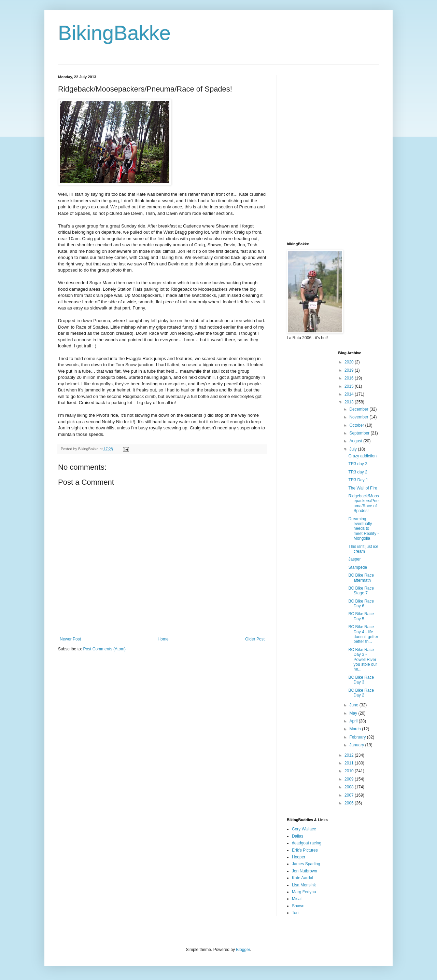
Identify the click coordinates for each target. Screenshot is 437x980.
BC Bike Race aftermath (361, 578)
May (354, 713)
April (354, 721)
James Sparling (306, 864)
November (359, 417)
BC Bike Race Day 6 (361, 604)
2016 (350, 378)
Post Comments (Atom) (104, 649)
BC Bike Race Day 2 (361, 693)
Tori (295, 913)
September (360, 433)
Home (163, 639)
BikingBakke (114, 33)
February (358, 737)
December (359, 409)
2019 (350, 370)
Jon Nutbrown (305, 871)
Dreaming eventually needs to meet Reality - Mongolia (363, 529)
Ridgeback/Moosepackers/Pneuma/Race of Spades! (363, 503)
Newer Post (70, 639)
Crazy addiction (362, 456)
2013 (350, 402)
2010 (350, 771)
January (357, 745)
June (354, 705)
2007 (350, 795)
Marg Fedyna (304, 892)
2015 (350, 386)
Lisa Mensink (304, 885)
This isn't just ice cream (363, 549)
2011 (350, 763)
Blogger (243, 950)
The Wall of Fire (363, 488)
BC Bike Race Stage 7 (361, 591)
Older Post (255, 639)
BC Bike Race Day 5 (361, 616)
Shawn (298, 906)
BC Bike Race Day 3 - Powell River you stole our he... (363, 660)
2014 (350, 394)
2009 (350, 779)
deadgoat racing (307, 843)
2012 (350, 755)
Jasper (354, 559)
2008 (350, 787)
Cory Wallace (304, 829)
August (356, 441)
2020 (350, 362)
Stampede (358, 567)
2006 (350, 803)
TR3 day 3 (358, 464)
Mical (297, 899)
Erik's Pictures (305, 850)
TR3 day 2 (358, 472)
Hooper (299, 857)
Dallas (298, 836)
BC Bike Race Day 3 (361, 680)
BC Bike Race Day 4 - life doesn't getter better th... (363, 634)
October (357, 425)
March (356, 729)
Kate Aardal (302, 878)
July (354, 449)
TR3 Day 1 (358, 480)
